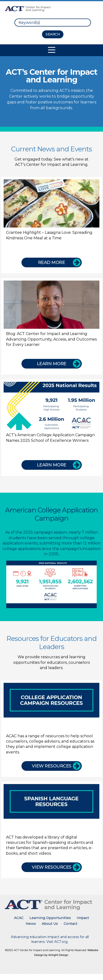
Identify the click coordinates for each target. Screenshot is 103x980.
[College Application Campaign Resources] (51, 727)
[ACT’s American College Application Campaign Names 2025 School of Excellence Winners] (51, 428)
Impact (83, 918)
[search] (53, 23)
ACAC (19, 918)
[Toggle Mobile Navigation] (52, 50)
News (31, 924)
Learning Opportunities (50, 918)
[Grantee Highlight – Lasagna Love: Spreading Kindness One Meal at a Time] (51, 225)
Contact (71, 924)
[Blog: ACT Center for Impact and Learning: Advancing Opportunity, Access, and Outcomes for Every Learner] (51, 326)
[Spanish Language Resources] (51, 828)
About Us (50, 924)
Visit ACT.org (57, 942)
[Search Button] (53, 34)
